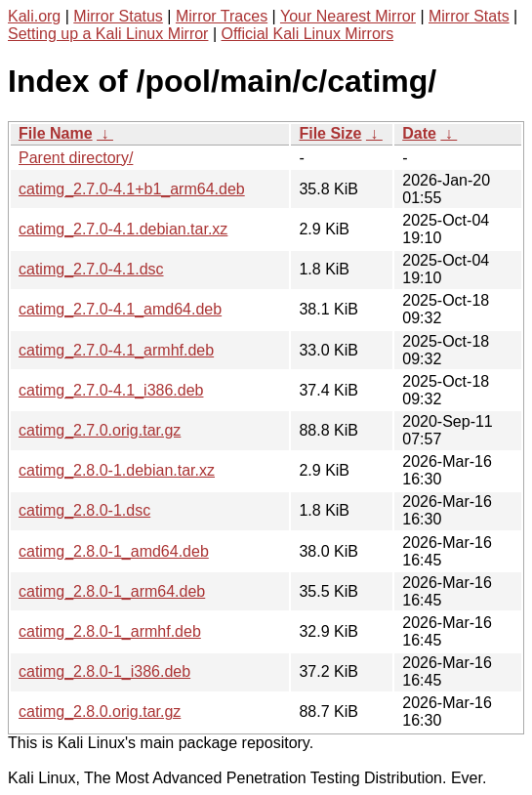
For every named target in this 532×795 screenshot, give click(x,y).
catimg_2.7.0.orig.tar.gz (100, 430)
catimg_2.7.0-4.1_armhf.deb (116, 350)
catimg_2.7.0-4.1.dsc (91, 269)
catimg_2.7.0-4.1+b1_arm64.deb (132, 189)
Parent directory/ (76, 158)
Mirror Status (118, 16)
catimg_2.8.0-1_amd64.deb (114, 551)
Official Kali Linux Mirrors (307, 34)
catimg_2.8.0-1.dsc (84, 510)
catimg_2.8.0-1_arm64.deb (112, 591)
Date (419, 133)
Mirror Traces (222, 16)
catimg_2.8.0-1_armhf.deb (110, 631)
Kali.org (34, 16)
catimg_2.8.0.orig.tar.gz (100, 711)
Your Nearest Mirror (348, 16)
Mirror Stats (469, 16)
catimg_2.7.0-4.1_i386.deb (111, 390)
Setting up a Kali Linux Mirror (108, 34)
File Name (56, 133)
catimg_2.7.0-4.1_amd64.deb (120, 309)
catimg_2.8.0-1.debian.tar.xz (117, 470)
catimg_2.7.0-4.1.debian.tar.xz (123, 229)
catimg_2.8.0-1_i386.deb (104, 671)
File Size (330, 133)
